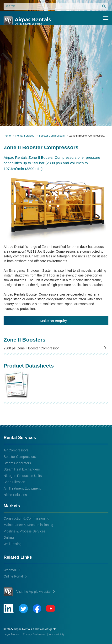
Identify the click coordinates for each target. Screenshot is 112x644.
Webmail (12, 570)
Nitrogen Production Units (23, 476)
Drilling (9, 537)
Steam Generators (17, 463)
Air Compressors (16, 450)
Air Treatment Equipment (22, 488)
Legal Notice (11, 634)
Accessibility (57, 634)
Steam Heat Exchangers (22, 469)
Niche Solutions (15, 495)
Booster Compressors (52, 136)
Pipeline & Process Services (24, 531)
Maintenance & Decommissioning (28, 525)
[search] (104, 6)
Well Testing (13, 544)
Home (7, 136)
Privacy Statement (34, 634)
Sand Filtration (14, 482)
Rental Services (25, 136)
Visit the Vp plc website (29, 592)
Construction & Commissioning (26, 518)
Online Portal (15, 576)
